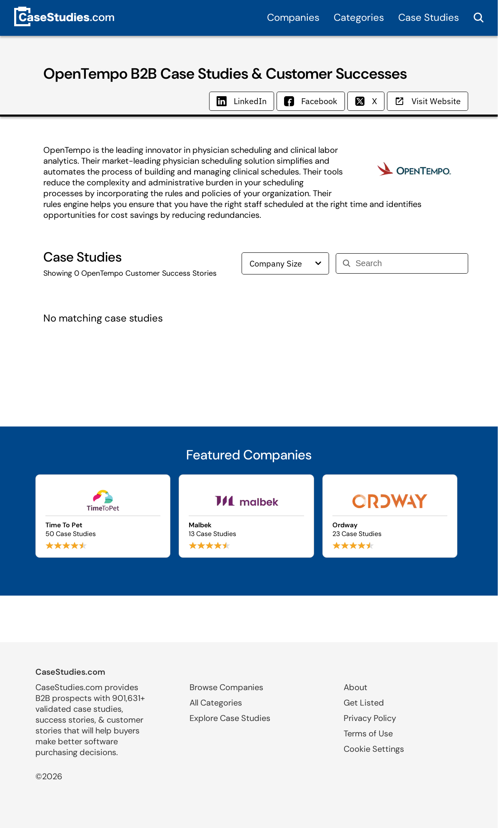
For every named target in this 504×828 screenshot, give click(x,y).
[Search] (408, 263)
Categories (359, 17)
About (356, 687)
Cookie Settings (374, 749)
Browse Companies (226, 687)
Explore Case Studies (230, 718)
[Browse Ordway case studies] (390, 516)
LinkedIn (242, 101)
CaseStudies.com (70, 672)
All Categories (216, 703)
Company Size (285, 263)
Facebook (311, 101)
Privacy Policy (370, 718)
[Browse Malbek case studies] (246, 516)
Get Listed (364, 703)
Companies (293, 17)
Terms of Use (368, 733)
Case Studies (429, 17)
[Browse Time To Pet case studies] (103, 516)
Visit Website (428, 101)
